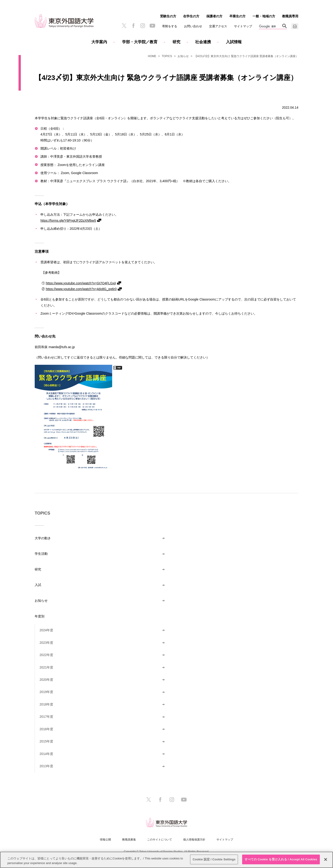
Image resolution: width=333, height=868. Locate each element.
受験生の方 (168, 16)
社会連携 (203, 42)
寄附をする (170, 26)
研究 (176, 42)
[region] (166, 860)
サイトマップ (243, 26)
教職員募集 (129, 840)
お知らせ (183, 56)
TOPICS (167, 56)
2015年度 (46, 741)
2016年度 (46, 729)
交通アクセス (218, 26)
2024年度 (46, 630)
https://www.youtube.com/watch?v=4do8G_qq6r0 (81, 289)
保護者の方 (214, 16)
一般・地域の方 (264, 16)
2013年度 (46, 766)
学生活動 (41, 554)
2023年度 (46, 643)
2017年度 (46, 717)
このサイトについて (160, 840)
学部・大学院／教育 (140, 42)
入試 (38, 585)
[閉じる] (326, 859)
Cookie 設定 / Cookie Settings (214, 859)
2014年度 (46, 754)
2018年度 (46, 704)
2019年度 (46, 692)
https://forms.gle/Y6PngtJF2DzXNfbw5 (68, 220)
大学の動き (43, 538)
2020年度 (46, 680)
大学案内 (99, 42)
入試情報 (234, 42)
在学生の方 (191, 16)
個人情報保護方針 (194, 840)
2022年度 (46, 655)
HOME (152, 56)
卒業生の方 (237, 16)
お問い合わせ (193, 26)
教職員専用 (290, 16)
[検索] (271, 27)
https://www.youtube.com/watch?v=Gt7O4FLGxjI (81, 283)
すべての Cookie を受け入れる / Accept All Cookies (281, 859)
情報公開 (105, 840)
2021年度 (46, 667)
